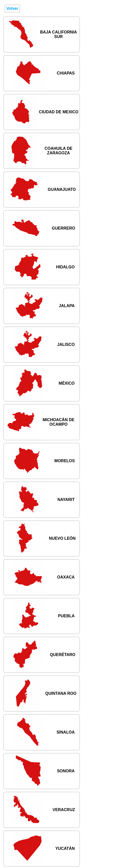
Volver (12, 8)
